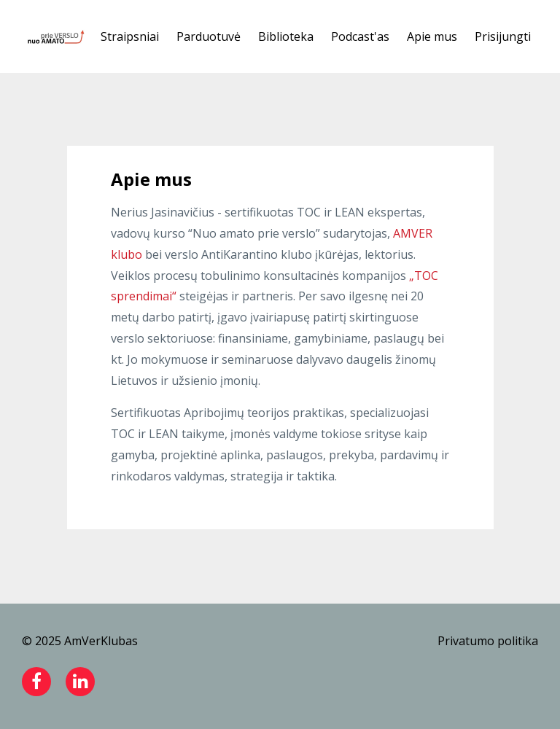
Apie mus (432, 36)
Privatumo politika (488, 641)
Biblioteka (286, 36)
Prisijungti (503, 36)
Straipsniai (130, 36)
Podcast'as (360, 36)
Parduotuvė (209, 36)
